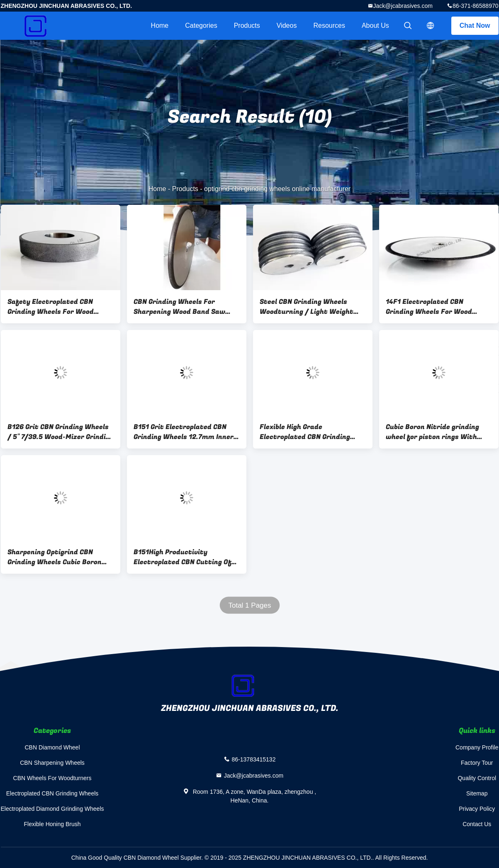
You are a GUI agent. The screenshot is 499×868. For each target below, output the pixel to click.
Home (160, 25)
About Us (375, 25)
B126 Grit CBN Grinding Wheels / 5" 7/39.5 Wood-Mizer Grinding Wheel (61, 432)
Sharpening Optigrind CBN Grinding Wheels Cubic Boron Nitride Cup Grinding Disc (55, 557)
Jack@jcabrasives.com (403, 6)
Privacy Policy (477, 809)
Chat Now (475, 25)
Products (247, 25)
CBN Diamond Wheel (52, 747)
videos (287, 25)
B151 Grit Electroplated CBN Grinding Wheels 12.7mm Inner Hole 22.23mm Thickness (184, 432)
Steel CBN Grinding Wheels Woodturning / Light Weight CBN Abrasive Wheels (307, 307)
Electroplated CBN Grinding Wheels (52, 793)
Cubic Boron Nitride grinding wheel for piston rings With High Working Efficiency (432, 432)
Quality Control (477, 778)
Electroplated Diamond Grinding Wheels (52, 809)
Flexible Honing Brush (52, 824)
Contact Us (477, 824)
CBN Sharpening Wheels (52, 763)
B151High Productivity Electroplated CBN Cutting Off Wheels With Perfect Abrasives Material (185, 557)
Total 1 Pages (249, 605)
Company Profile (477, 747)
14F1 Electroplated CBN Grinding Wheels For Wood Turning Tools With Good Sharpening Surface (429, 307)
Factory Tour (477, 763)
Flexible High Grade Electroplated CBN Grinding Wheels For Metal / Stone (305, 432)
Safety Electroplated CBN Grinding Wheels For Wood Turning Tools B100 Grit (51, 307)
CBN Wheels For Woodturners (52, 778)
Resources (329, 25)
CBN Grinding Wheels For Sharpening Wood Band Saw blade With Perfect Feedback (182, 307)
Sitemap (477, 793)
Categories (201, 25)
